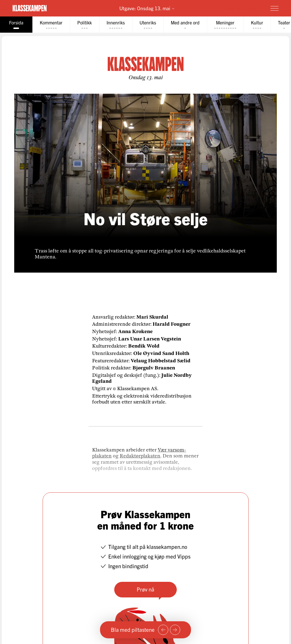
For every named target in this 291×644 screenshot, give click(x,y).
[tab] (16, 25)
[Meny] (275, 8)
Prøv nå (145, 589)
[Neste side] (175, 630)
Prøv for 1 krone (241, 8)
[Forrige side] (163, 630)
